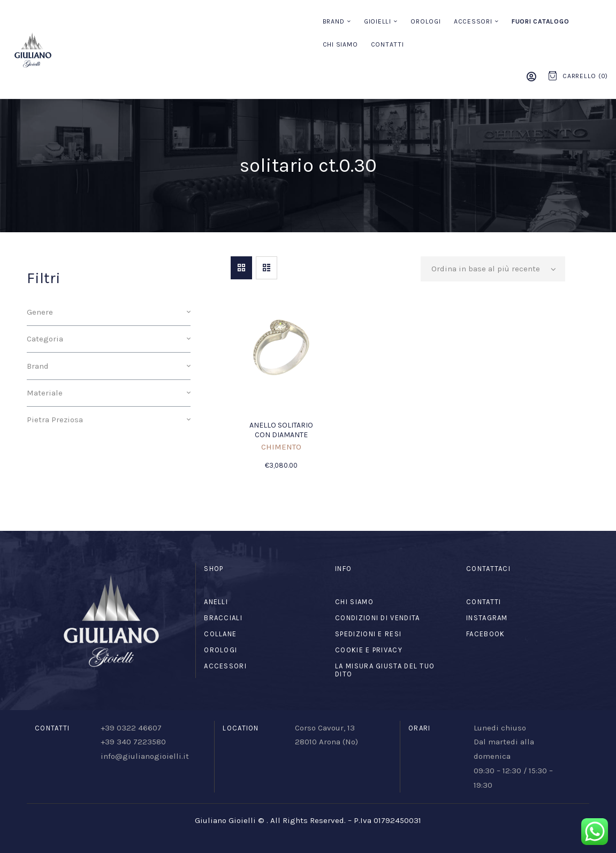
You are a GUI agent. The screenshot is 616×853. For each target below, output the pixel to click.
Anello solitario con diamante (281, 430)
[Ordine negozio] (493, 269)
